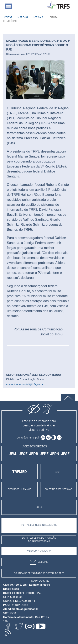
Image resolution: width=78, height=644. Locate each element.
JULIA (39, 507)
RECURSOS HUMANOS (20, 489)
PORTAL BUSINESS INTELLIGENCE (39, 525)
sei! (59, 472)
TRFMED (20, 472)
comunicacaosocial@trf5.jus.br (25, 384)
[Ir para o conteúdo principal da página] (28, 437)
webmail (39, 562)
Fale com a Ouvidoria (39, 551)
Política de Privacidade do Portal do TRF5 (39, 573)
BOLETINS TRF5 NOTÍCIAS (58, 489)
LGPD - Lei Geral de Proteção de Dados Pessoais (39, 540)
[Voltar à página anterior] (8, 17)
